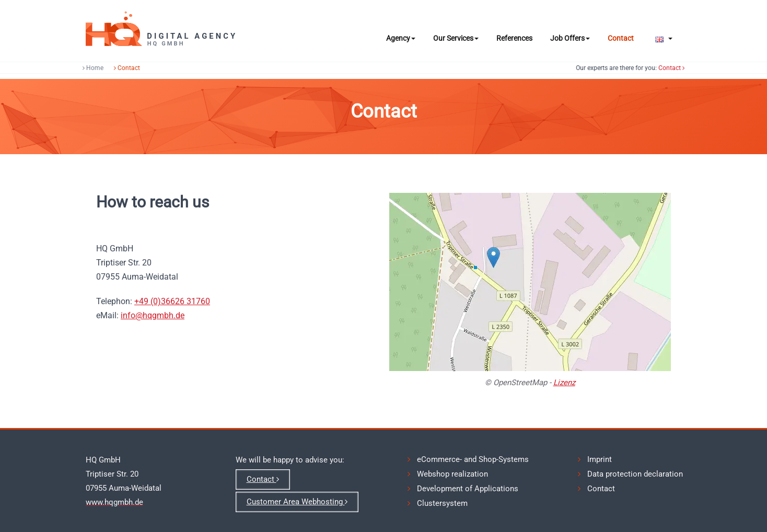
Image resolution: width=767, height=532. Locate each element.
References (514, 38)
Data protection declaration (635, 474)
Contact (621, 38)
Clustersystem (442, 503)
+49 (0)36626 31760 (172, 301)
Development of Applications (468, 489)
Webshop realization (452, 474)
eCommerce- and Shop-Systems (473, 459)
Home (91, 68)
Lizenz (564, 383)
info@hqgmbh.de (153, 315)
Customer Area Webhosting (297, 502)
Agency (401, 38)
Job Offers (570, 38)
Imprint (600, 459)
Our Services (456, 38)
